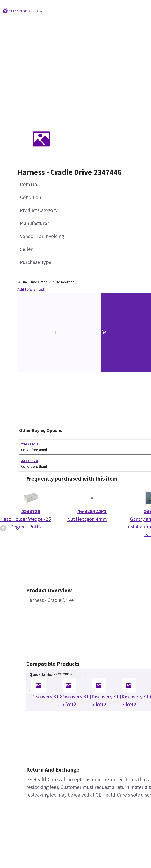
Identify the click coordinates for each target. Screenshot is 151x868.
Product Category (39, 210)
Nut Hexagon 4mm (87, 519)
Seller (26, 249)
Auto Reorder (63, 282)
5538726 (31, 511)
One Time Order (34, 282)
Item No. (29, 184)
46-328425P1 (92, 511)
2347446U (30, 461)
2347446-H (30, 444)
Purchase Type (36, 262)
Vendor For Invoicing (42, 236)
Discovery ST (47, 697)
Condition (31, 197)
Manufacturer (35, 223)
